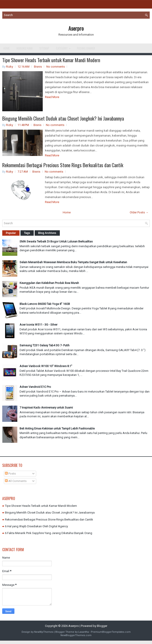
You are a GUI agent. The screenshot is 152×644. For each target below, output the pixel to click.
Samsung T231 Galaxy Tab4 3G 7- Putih (45, 345)
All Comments (16, 481)
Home (7, 48)
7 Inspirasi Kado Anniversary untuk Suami (46, 408)
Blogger (102, 626)
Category (65, 47)
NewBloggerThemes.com (76, 635)
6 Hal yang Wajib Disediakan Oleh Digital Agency (36, 526)
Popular (11, 233)
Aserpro (76, 28)
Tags (27, 233)
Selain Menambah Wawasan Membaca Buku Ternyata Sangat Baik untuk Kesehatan (73, 262)
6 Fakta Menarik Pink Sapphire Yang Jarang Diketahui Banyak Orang (49, 533)
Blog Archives (47, 233)
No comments (56, 67)
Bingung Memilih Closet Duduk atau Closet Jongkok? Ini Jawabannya (63, 118)
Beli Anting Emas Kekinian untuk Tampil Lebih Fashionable (57, 428)
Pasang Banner (86, 48)
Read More (52, 97)
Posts (10, 474)
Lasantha (84, 632)
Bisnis (38, 67)
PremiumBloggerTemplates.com (111, 632)
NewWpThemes (44, 632)
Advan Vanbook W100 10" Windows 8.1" (46, 366)
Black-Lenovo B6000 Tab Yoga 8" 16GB (45, 304)
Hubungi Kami (25, 48)
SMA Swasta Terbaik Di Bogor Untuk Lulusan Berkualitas (56, 241)
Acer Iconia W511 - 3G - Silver (38, 325)
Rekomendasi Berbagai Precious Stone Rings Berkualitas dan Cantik (63, 165)
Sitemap (44, 48)
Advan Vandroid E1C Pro (35, 387)
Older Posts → (139, 212)
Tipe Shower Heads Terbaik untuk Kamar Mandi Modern (51, 60)
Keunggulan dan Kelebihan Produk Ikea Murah (49, 283)
